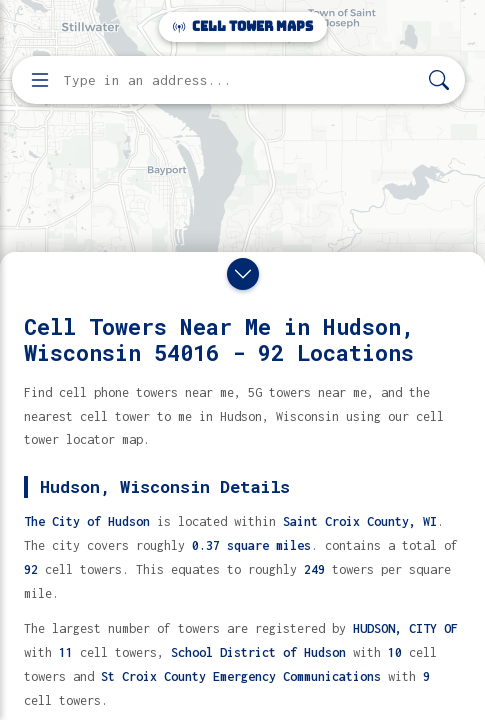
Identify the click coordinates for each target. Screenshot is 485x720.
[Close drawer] (243, 274)
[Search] (439, 80)
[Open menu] (40, 80)
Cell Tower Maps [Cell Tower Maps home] (243, 26)
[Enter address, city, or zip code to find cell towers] (240, 80)
